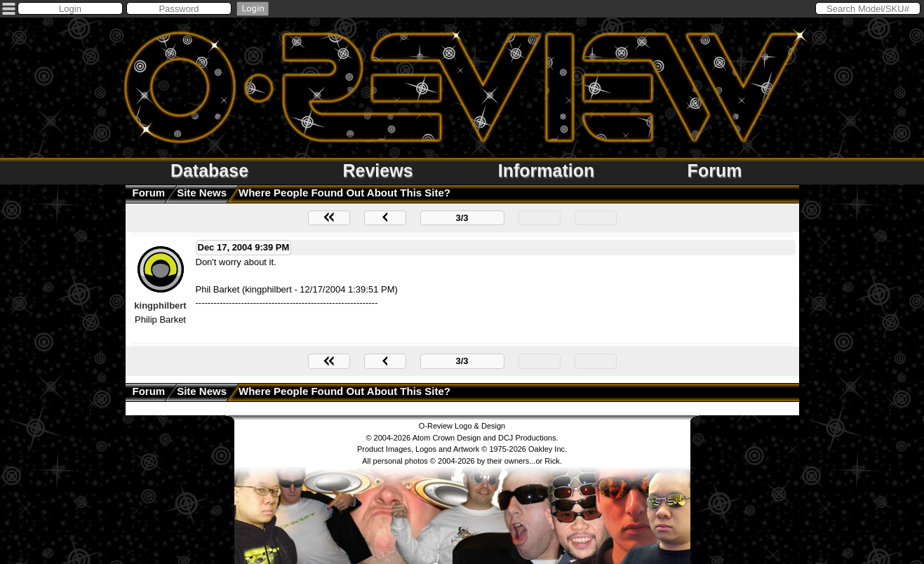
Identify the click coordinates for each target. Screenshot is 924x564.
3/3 (462, 218)
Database (209, 170)
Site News (202, 193)
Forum (715, 170)
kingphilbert (160, 305)
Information (547, 170)
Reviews (377, 170)
